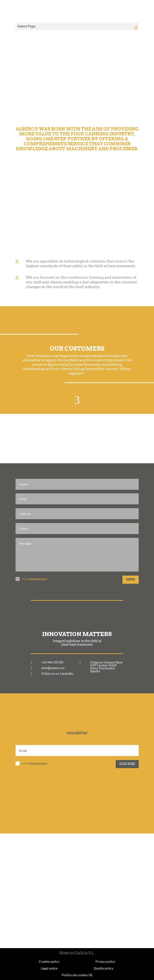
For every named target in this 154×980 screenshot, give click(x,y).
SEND (131, 579)
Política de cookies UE (77, 975)
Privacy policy (105, 961)
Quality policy (103, 968)
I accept (31, 579)
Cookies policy (49, 961)
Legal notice (49, 968)
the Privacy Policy (38, 579)
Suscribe (127, 764)
